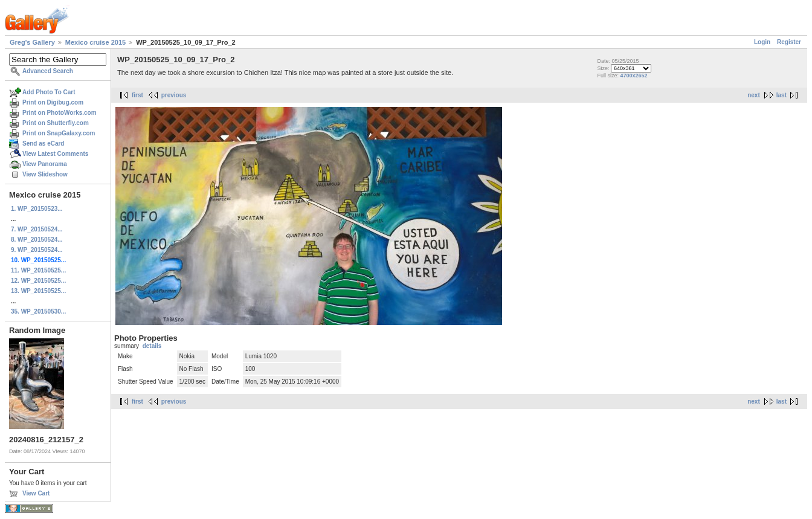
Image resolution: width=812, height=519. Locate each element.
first (137, 95)
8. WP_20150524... (37, 240)
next (754, 95)
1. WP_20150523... (37, 209)
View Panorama (45, 164)
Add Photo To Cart (49, 92)
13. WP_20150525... (38, 291)
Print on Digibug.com (53, 102)
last (781, 95)
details (152, 346)
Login (762, 42)
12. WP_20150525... (38, 281)
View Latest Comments (55, 154)
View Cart (36, 493)
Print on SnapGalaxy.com (59, 133)
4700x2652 (633, 76)
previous (174, 95)
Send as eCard (43, 143)
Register (789, 42)
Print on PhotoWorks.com (60, 113)
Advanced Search (48, 71)
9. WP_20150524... (37, 250)
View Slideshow (45, 174)
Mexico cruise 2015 (95, 42)
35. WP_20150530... (38, 311)
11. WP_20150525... (38, 270)
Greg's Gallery (32, 42)
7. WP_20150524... (37, 229)
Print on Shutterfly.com (56, 123)
